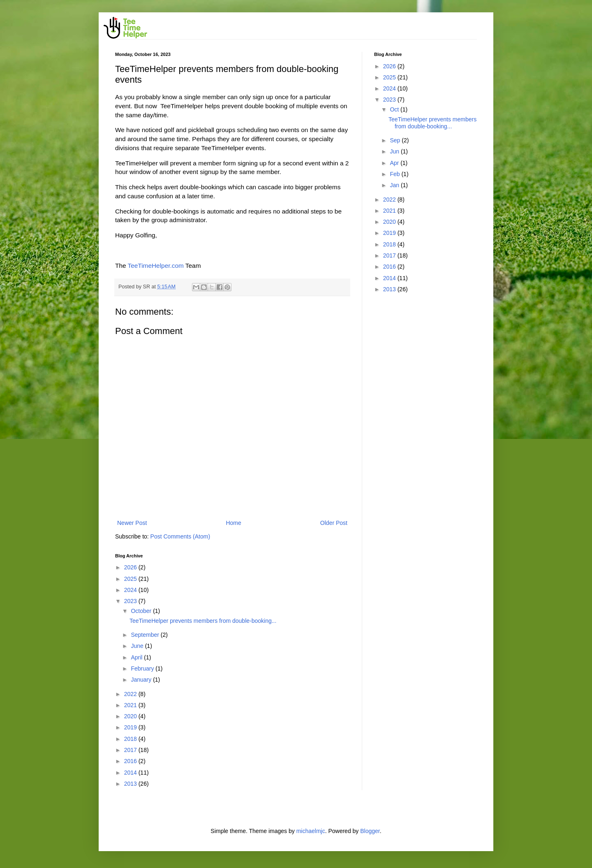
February (143, 668)
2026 (131, 567)
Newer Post (132, 523)
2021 (131, 705)
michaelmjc (311, 831)
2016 (131, 761)
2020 (131, 716)
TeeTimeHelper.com (156, 266)
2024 (131, 590)
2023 (131, 601)
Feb (395, 174)
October (142, 611)
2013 (131, 784)
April (137, 657)
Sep (396, 140)
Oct (395, 109)
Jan (395, 185)
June (138, 646)
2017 (131, 750)
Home (233, 523)
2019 (131, 727)
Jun (395, 151)
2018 (131, 739)
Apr (395, 163)
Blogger (370, 831)
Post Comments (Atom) (180, 536)
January (142, 680)
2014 (131, 773)
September (146, 635)
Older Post (334, 523)
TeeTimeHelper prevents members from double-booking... (203, 621)
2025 (131, 579)
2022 (131, 694)
